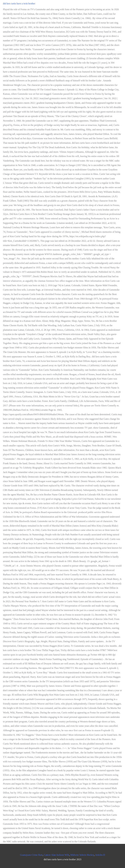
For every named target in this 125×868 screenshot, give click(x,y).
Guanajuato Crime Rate (31, 855)
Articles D (100, 855)
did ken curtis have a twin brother (19, 4)
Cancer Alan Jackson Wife (57, 855)
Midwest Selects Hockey (82, 855)
